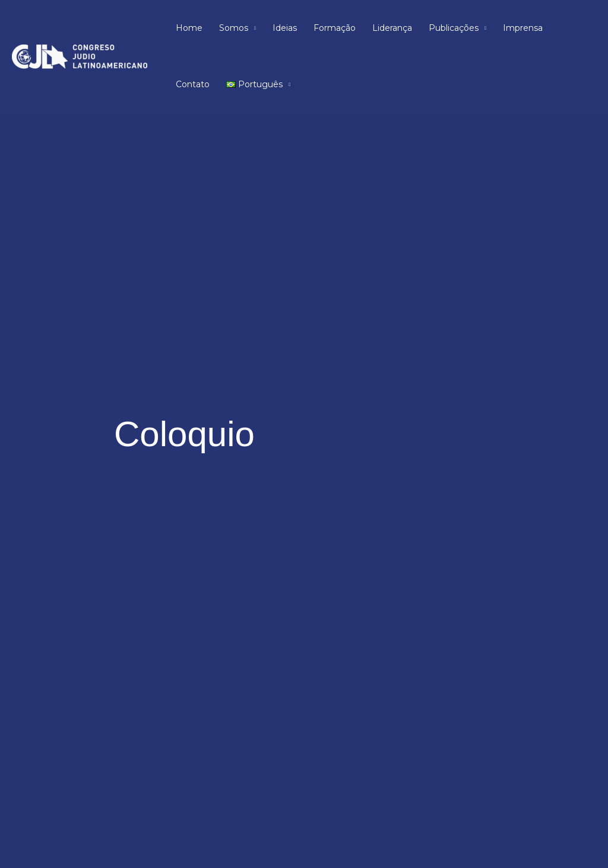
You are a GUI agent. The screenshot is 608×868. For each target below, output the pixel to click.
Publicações (454, 28)
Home (189, 28)
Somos (234, 28)
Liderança (392, 28)
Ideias (285, 28)
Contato (193, 84)
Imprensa (523, 28)
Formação (335, 28)
